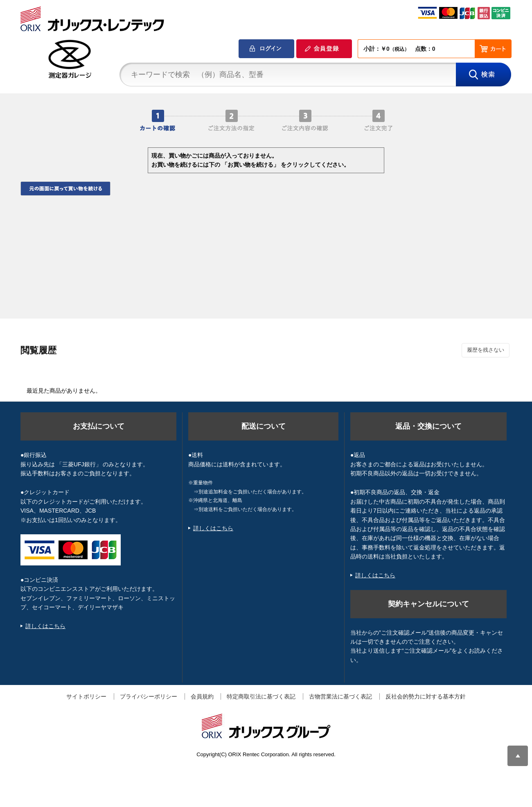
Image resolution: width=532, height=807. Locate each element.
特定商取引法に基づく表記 (261, 696)
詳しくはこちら (45, 626)
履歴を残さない (486, 350)
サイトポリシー (86, 696)
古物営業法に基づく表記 (340, 696)
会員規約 (202, 696)
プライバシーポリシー (149, 696)
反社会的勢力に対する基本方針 (426, 696)
